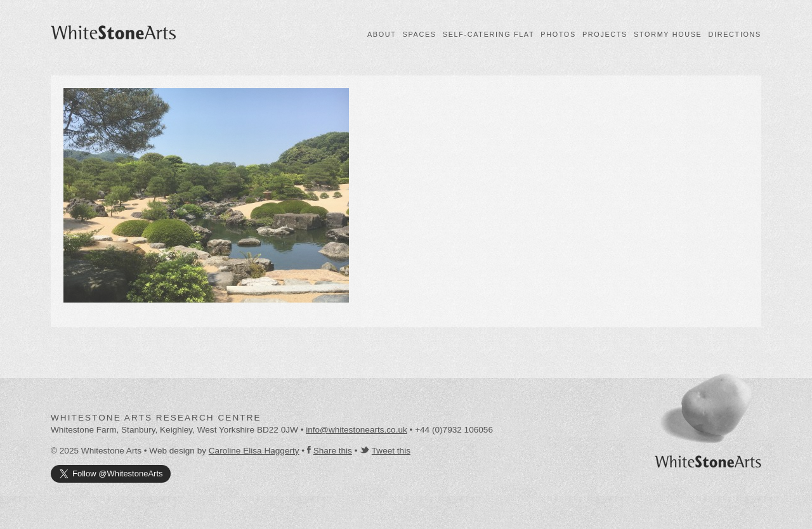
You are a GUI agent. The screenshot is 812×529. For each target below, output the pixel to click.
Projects (605, 34)
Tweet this (391, 451)
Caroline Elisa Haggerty (254, 451)
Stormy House (668, 34)
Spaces (420, 34)
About (382, 34)
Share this (333, 451)
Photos (558, 34)
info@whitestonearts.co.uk (357, 430)
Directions (735, 34)
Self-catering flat (488, 34)
